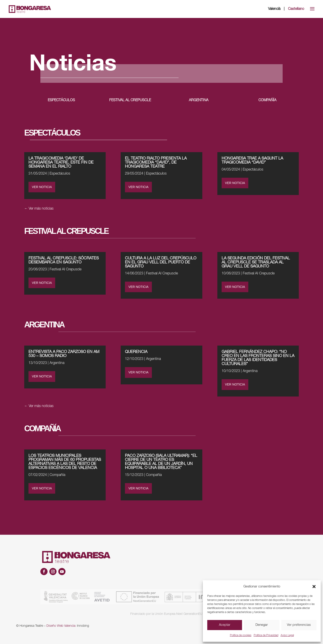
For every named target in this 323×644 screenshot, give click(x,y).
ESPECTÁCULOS (61, 100)
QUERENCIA (136, 352)
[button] (314, 587)
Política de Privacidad (266, 635)
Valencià (274, 9)
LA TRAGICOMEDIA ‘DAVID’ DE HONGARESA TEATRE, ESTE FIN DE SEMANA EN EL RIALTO (61, 162)
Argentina (57, 363)
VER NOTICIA (42, 187)
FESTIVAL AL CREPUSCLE (130, 100)
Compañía (57, 475)
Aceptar (225, 625)
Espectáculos (60, 174)
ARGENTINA (199, 100)
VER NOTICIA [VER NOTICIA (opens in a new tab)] (138, 187)
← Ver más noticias (39, 209)
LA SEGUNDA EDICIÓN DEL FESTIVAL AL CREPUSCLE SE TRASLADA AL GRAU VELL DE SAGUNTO (256, 262)
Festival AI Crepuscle (65, 269)
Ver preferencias (299, 625)
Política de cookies (241, 635)
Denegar (262, 625)
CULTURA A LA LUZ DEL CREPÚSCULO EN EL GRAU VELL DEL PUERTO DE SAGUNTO (161, 262)
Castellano (296, 9)
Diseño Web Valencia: (61, 626)
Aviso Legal (287, 635)
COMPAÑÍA (267, 100)
